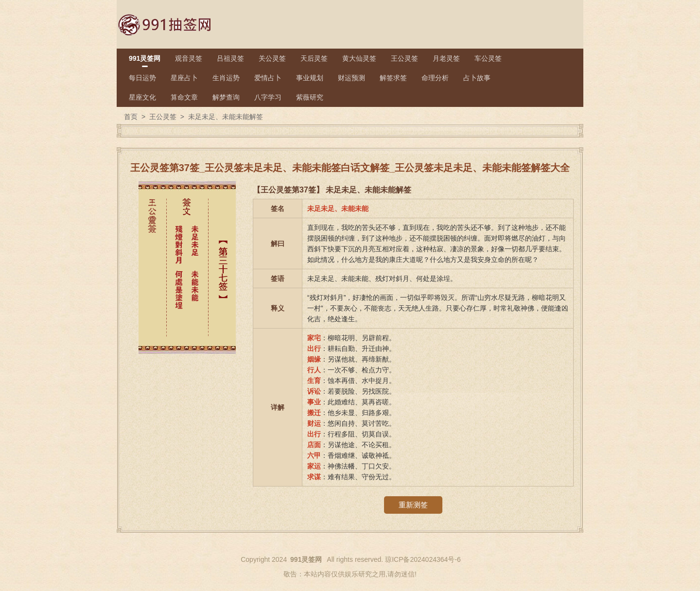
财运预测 (351, 78)
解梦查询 (226, 97)
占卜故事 (477, 78)
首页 (131, 117)
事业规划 (310, 78)
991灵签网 (145, 58)
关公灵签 (272, 58)
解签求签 (393, 78)
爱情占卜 (268, 78)
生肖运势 (226, 78)
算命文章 (184, 97)
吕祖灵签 (230, 58)
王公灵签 (404, 58)
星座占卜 (184, 78)
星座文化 (142, 97)
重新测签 (413, 505)
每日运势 (142, 78)
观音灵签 (189, 58)
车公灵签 (488, 58)
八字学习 (268, 97)
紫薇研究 (310, 97)
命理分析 (435, 78)
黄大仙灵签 (359, 58)
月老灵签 (446, 58)
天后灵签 (314, 58)
